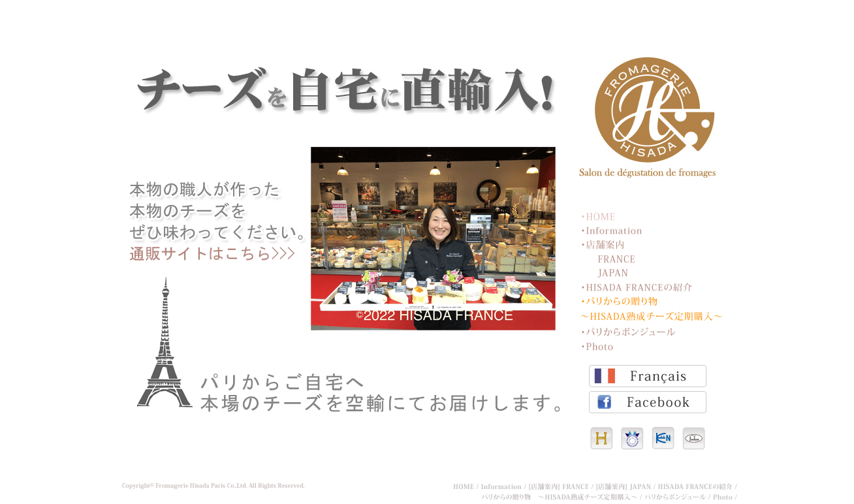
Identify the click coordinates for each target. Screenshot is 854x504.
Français (648, 376)
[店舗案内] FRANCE (562, 487)
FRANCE (617, 258)
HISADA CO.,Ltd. (602, 438)
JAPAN (617, 273)
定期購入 (346, 227)
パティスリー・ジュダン (694, 438)
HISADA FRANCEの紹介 (636, 287)
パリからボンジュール (629, 331)
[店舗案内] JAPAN (627, 487)
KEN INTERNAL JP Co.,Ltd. (663, 438)
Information (612, 230)
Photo (600, 346)
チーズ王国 (632, 438)
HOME (600, 216)
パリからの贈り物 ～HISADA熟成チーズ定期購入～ (652, 309)
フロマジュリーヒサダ (647, 117)
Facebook (648, 402)
